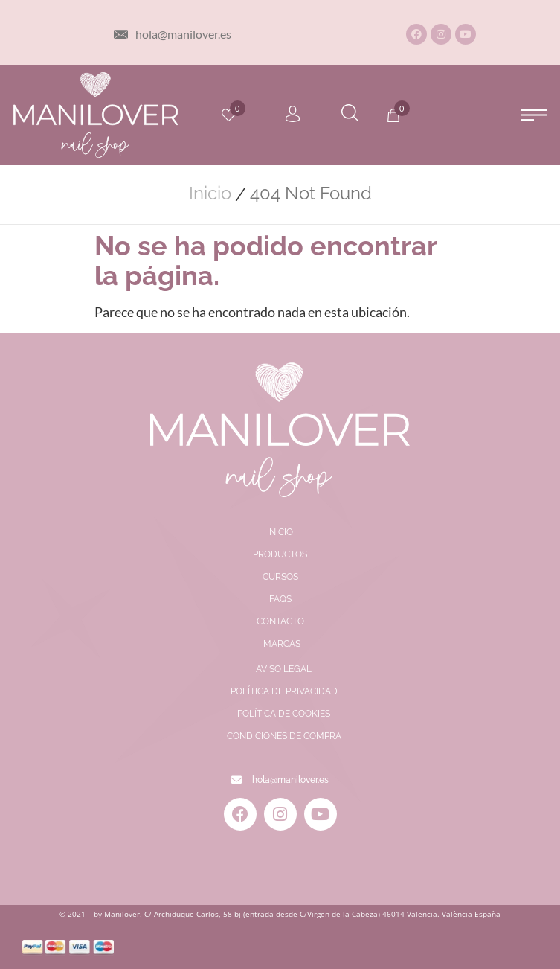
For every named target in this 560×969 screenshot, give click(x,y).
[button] (534, 115)
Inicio (210, 194)
